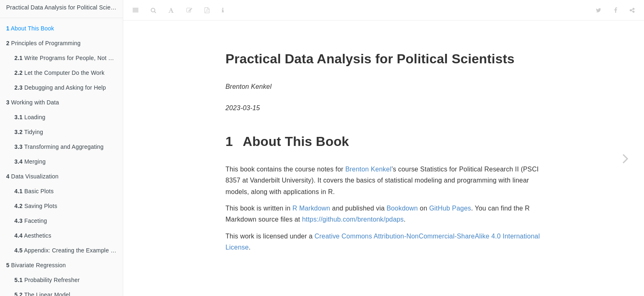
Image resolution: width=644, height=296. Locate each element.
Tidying (29, 132)
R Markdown (311, 208)
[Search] (153, 10)
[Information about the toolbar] (223, 10)
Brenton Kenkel (368, 169)
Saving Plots (36, 206)
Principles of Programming (43, 43)
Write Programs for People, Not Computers (69, 58)
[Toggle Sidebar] (136, 10)
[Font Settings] (171, 10)
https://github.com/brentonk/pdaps (353, 219)
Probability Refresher (47, 280)
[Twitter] (599, 10)
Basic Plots (34, 191)
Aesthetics (33, 236)
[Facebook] (616, 10)
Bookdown (402, 208)
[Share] (632, 10)
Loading (30, 117)
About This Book (30, 28)
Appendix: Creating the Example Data (69, 250)
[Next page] (626, 158)
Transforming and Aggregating (59, 147)
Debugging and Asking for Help (60, 88)
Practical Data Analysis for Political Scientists (64, 7)
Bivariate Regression (36, 265)
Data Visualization (32, 176)
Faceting (31, 221)
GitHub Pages (450, 208)
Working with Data (33, 102)
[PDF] (207, 10)
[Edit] (189, 10)
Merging (30, 162)
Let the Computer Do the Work (59, 73)
